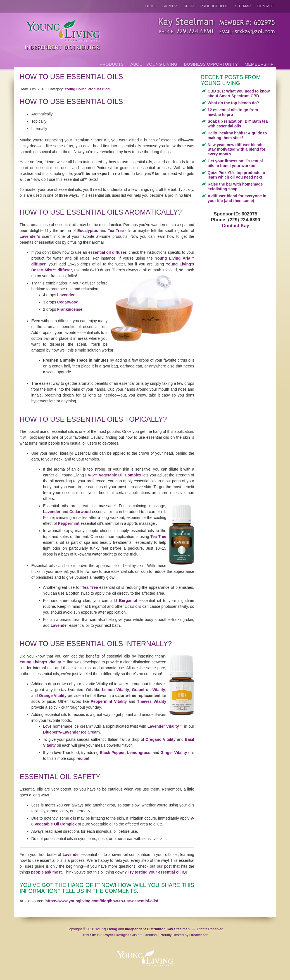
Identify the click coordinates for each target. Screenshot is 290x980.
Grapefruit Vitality (148, 690)
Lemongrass (138, 753)
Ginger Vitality (174, 753)
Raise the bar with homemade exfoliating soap (235, 187)
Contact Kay (236, 226)
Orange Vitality (53, 696)
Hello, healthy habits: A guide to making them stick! (237, 135)
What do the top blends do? (233, 103)
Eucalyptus (88, 231)
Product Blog (214, 6)
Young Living (106, 929)
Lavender (66, 295)
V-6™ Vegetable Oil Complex (114, 475)
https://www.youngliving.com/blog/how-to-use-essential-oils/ (102, 901)
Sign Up (170, 6)
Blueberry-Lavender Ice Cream (71, 732)
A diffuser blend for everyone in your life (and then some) (237, 198)
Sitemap (243, 6)
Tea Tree (116, 231)
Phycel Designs (116, 935)
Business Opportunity (211, 64)
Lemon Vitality (116, 690)
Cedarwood (68, 302)
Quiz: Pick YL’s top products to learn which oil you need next (236, 175)
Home (151, 6)
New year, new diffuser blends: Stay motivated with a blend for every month (236, 150)
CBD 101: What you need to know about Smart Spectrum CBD (239, 93)
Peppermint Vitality (109, 701)
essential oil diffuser (107, 252)
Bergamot (128, 601)
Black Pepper (112, 753)
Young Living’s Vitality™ (42, 662)
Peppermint (69, 523)
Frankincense (70, 309)
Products (111, 64)
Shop (189, 6)
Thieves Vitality (152, 701)
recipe (82, 758)
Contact (266, 6)
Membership (259, 64)
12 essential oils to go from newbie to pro (233, 112)
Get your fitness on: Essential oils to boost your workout (235, 163)
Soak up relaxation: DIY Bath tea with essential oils (238, 124)
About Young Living (154, 64)
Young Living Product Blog (87, 89)
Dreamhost (199, 935)
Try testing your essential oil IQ (157, 872)
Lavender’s (30, 236)
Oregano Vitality (161, 739)
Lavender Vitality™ (165, 726)
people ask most (46, 872)
